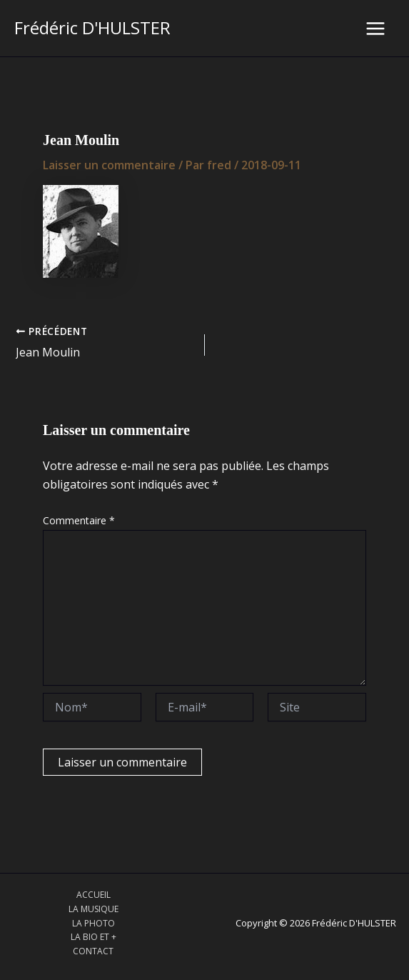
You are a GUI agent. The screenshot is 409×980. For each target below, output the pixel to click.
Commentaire (79, 520)
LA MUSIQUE (94, 909)
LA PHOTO (94, 923)
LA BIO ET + (94, 937)
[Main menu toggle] (375, 29)
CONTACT (93, 951)
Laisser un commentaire (109, 165)
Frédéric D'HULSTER (92, 27)
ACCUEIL (94, 895)
